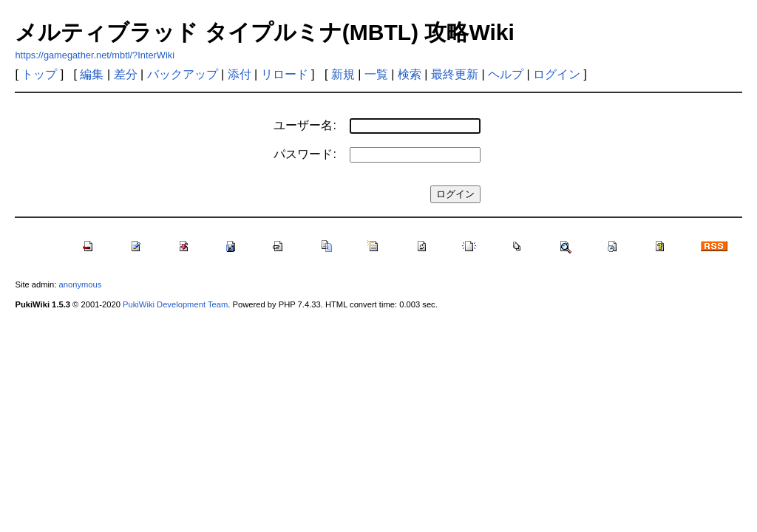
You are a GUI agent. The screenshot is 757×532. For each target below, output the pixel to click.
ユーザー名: (305, 125)
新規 (343, 74)
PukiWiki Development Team (175, 304)
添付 (240, 74)
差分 (126, 74)
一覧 (376, 74)
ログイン (557, 74)
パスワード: (305, 154)
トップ (39, 74)
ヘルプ (506, 74)
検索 (410, 74)
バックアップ (183, 74)
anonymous (81, 284)
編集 (92, 74)
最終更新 (455, 74)
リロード (285, 74)
